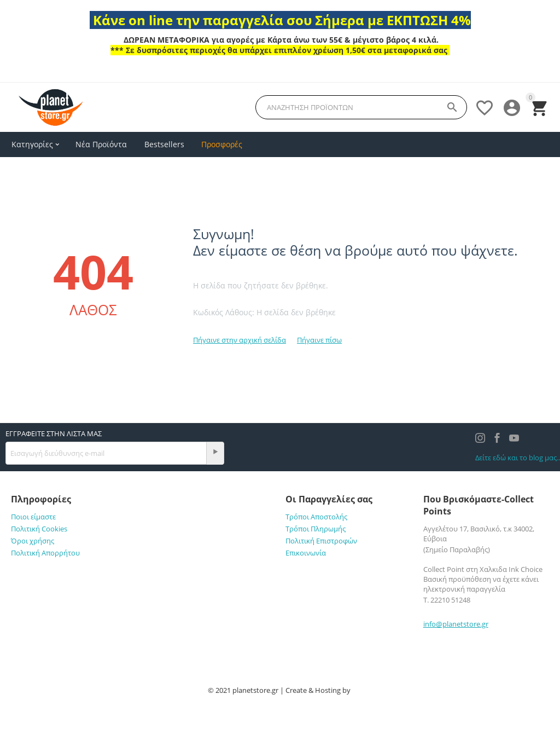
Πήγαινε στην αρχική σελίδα (240, 340)
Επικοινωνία (306, 553)
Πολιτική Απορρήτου (45, 553)
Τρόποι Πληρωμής (316, 529)
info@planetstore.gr (456, 624)
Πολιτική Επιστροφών (321, 541)
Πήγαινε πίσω (319, 340)
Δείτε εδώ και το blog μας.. (518, 458)
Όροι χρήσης (33, 541)
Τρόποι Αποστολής (316, 517)
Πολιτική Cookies (39, 529)
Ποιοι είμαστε (33, 517)
